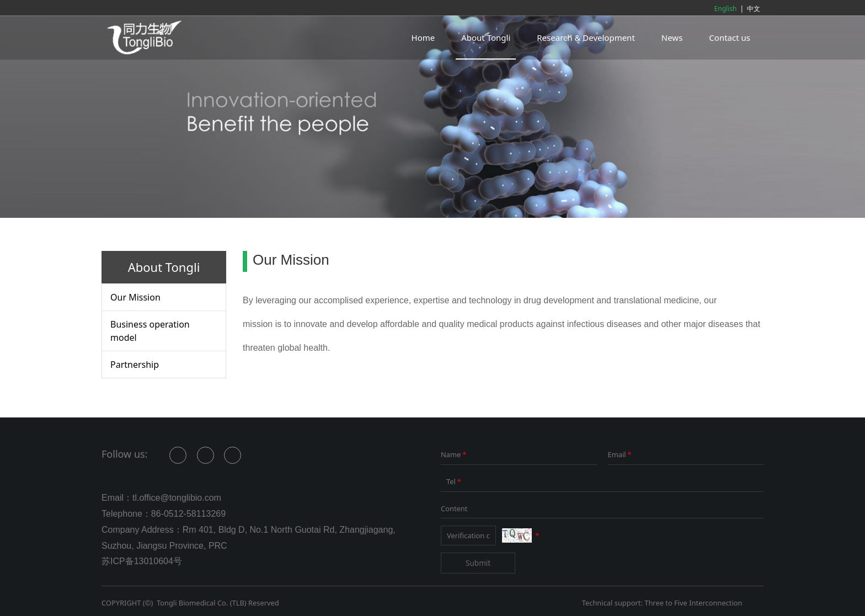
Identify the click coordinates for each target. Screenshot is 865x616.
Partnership (135, 365)
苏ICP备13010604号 (142, 561)
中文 (754, 9)
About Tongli (486, 38)
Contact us (730, 38)
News (672, 38)
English (726, 9)
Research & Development (586, 38)
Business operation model (150, 331)
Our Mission (135, 297)
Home (423, 38)
